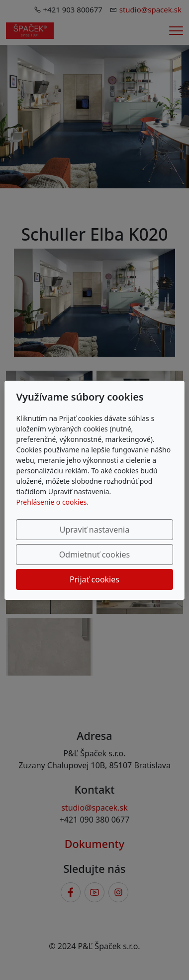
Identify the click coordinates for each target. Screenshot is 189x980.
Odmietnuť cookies (94, 555)
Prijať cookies (94, 579)
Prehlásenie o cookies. (52, 502)
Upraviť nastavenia (94, 530)
